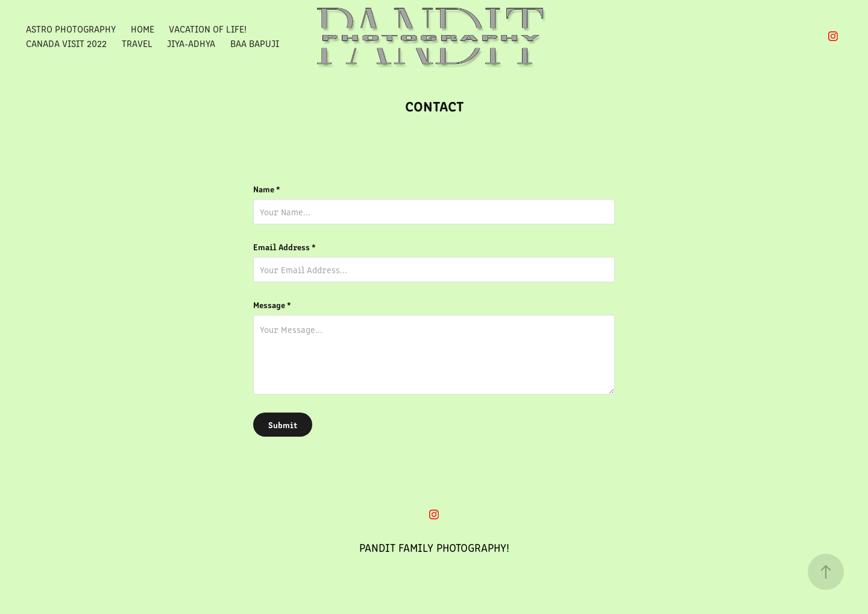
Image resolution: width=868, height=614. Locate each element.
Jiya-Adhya (191, 43)
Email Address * (285, 247)
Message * (272, 305)
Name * (267, 189)
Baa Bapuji (255, 43)
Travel (137, 43)
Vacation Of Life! (208, 29)
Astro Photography (71, 29)
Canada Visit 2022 (66, 43)
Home (143, 29)
